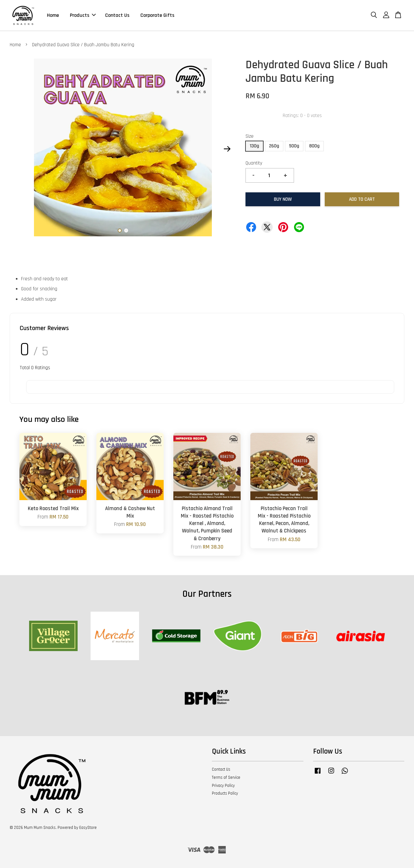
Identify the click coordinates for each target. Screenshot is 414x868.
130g (254, 146)
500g (294, 146)
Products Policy (225, 793)
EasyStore (88, 828)
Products (83, 15)
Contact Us (117, 15)
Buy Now (283, 199)
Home (53, 15)
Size (250, 136)
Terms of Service (226, 777)
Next (227, 149)
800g (314, 146)
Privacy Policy (223, 786)
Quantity (254, 163)
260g (274, 146)
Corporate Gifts (157, 15)
